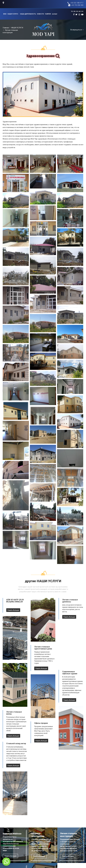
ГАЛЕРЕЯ (48, 14)
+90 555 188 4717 (75, 3)
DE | (78, 11)
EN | (75, 11)
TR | (72, 11)
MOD (5, 14)
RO (82, 11)
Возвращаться (77, 30)
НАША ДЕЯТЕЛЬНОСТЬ (28, 14)
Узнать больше (13, 610)
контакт (55, 14)
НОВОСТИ (40, 14)
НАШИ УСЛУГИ (13, 14)
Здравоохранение (43, 56)
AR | (80, 11)
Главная (6, 28)
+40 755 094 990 (76, 5)
